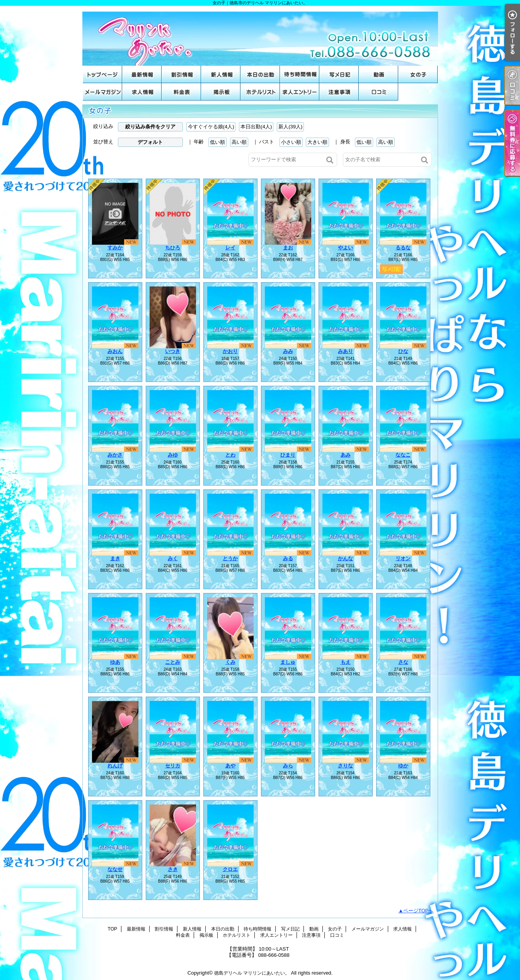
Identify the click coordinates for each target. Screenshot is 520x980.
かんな (345, 558)
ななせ (115, 869)
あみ (346, 455)
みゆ (173, 455)
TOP (102, 74)
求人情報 (142, 92)
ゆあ (115, 662)
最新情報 (142, 74)
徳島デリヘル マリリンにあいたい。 (252, 973)
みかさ (115, 455)
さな (403, 662)
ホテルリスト (260, 92)
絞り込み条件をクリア (150, 127)
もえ (346, 662)
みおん (115, 351)
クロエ (230, 869)
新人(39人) (290, 127)
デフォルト (150, 142)
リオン (403, 558)
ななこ (403, 455)
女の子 (418, 74)
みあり (345, 351)
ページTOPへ (419, 911)
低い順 (217, 142)
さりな (345, 766)
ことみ (173, 662)
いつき (173, 351)
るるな (403, 248)
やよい (345, 248)
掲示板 (221, 92)
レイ (230, 248)
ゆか (403, 766)
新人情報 (221, 74)
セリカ (173, 766)
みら (288, 766)
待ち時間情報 (300, 74)
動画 (378, 74)
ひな (403, 351)
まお (288, 248)
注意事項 (339, 92)
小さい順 (291, 142)
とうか (230, 558)
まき (115, 558)
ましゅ (288, 662)
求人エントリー (300, 92)
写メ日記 (339, 74)
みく (173, 558)
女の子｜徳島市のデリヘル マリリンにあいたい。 (260, 36)
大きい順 (317, 142)
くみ (230, 662)
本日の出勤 (260, 74)
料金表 (181, 92)
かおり (230, 351)
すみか (115, 248)
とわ (230, 455)
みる (288, 558)
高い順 (239, 142)
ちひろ (173, 248)
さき (173, 869)
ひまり (288, 455)
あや (230, 766)
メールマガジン (102, 92)
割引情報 (181, 74)
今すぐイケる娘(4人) (211, 127)
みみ (288, 351)
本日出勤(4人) (256, 127)
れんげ (115, 766)
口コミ (378, 92)
